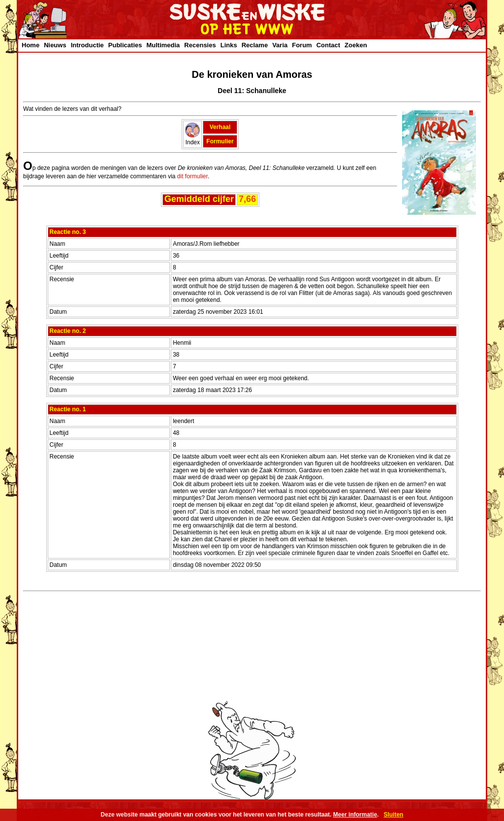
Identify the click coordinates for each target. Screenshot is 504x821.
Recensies (200, 45)
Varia (280, 45)
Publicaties (125, 45)
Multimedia (163, 45)
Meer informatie (355, 815)
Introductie (87, 45)
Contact (328, 45)
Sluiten (393, 815)
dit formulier (192, 176)
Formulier (220, 141)
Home (31, 45)
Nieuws (55, 45)
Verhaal (220, 127)
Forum (302, 45)
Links (229, 45)
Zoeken (356, 45)
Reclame (255, 45)
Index (192, 139)
